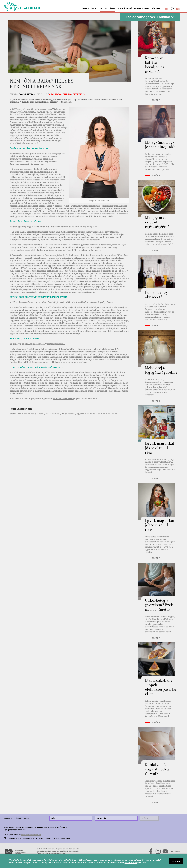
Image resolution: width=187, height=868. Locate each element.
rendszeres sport (76, 388)
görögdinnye (55, 287)
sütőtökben (38, 289)
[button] (166, 9)
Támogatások (88, 8)
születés (112, 414)
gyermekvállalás (86, 414)
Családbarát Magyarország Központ (140, 8)
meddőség (30, 414)
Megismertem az (24, 835)
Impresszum (176, 851)
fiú (48, 414)
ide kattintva (131, 862)
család (56, 414)
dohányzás (106, 245)
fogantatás (68, 414)
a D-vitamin (104, 260)
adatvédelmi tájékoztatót (31, 835)
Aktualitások (107, 8)
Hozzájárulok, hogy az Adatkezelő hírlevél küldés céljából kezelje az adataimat (39, 838)
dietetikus (15, 414)
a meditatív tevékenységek (40, 388)
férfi (41, 414)
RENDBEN (176, 861)
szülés (101, 414)
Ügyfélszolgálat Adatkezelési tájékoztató (51, 853)
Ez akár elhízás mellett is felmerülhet (30, 232)
